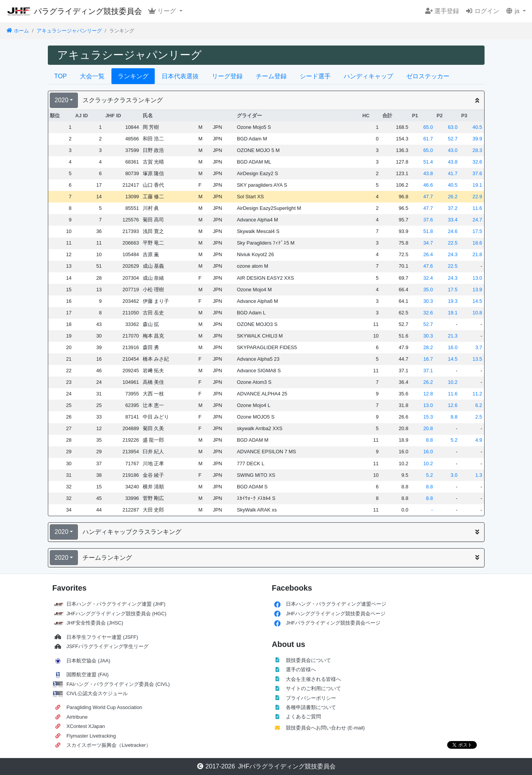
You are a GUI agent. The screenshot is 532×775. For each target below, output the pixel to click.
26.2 (453, 197)
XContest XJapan (86, 726)
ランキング (133, 76)
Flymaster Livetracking (91, 736)
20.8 (428, 428)
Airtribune (77, 717)
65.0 (428, 127)
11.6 (477, 208)
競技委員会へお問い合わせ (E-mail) (325, 728)
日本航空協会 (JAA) (88, 661)
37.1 (428, 371)
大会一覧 (92, 76)
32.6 (477, 162)
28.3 (477, 150)
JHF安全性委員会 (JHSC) (95, 623)
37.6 (477, 173)
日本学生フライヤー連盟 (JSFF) (102, 637)
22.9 (477, 197)
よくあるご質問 (303, 717)
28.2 (428, 347)
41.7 (453, 173)
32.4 (428, 278)
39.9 (477, 139)
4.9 (479, 440)
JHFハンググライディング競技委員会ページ (335, 614)
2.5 (479, 417)
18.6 (477, 243)
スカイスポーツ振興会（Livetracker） (109, 745)
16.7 (428, 359)
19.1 (477, 185)
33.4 (453, 220)
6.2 (479, 405)
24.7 (477, 220)
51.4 (428, 162)
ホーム (18, 31)
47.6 (428, 266)
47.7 (428, 197)
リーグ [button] (163, 11)
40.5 (477, 127)
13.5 (477, 359)
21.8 (477, 254)
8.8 (454, 417)
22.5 (453, 243)
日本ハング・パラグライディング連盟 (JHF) (116, 604)
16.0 (453, 347)
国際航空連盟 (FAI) (87, 675)
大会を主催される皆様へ (313, 679)
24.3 (453, 254)
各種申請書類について (311, 707)
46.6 (428, 185)
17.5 (477, 231)
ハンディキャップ (368, 76)
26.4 (428, 254)
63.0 (453, 127)
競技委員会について (308, 660)
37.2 (453, 208)
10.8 (477, 313)
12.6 (453, 405)
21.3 (453, 336)
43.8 (453, 162)
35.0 (428, 290)
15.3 (428, 417)
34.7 (428, 243)
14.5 (477, 301)
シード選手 (315, 76)
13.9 (477, 290)
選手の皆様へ (301, 669)
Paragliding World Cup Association (104, 707)
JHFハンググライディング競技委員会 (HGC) (116, 614)
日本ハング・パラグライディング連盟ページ (336, 604)
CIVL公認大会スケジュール (97, 693)
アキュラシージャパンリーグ (69, 31)
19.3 (453, 301)
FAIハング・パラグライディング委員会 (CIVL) (118, 684)
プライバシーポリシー (311, 698)
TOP (61, 76)
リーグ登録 (227, 76)
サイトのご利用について (313, 688)
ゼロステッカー (428, 76)
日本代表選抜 (180, 76)
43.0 (453, 150)
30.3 (428, 301)
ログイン (482, 11)
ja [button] (513, 11)
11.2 (477, 394)
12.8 (428, 394)
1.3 (479, 475)
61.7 (428, 139)
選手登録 (442, 11)
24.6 (453, 231)
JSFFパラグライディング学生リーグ (107, 646)
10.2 (453, 382)
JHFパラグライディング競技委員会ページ (333, 623)
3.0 (454, 475)
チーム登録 (271, 76)
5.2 (454, 440)
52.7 (453, 139)
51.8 (428, 231)
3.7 (479, 347)
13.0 (477, 278)
